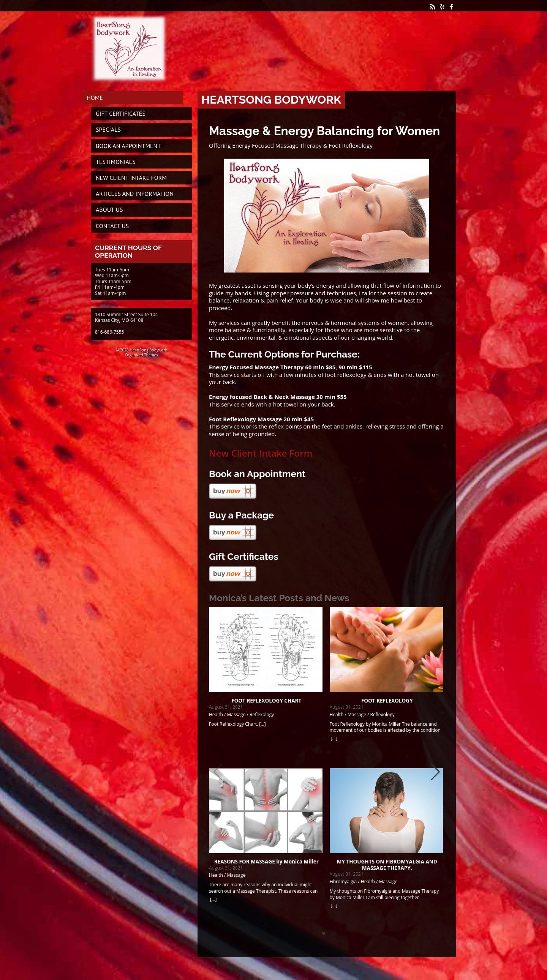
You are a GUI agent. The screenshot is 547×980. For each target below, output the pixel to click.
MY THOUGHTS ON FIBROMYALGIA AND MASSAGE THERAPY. (387, 865)
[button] (436, 772)
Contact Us (112, 226)
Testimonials (116, 162)
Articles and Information (135, 194)
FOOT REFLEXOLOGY (387, 701)
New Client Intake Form (261, 453)
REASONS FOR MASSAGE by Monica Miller (266, 862)
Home (95, 98)
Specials (108, 129)
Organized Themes (141, 355)
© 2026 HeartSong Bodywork (141, 350)
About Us (109, 210)
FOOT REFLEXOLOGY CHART (266, 701)
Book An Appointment (128, 146)
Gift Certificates (121, 113)
